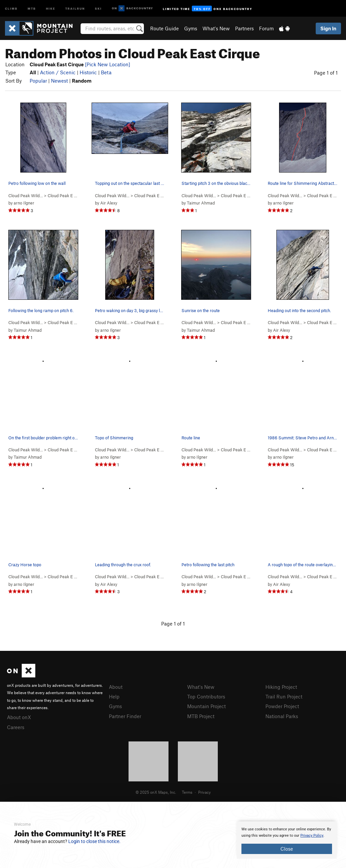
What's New (216, 28)
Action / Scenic (58, 72)
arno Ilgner (24, 203)
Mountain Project (206, 706)
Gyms (191, 28)
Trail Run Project (284, 696)
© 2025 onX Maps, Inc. (156, 792)
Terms (187, 792)
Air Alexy (109, 203)
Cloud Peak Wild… (26, 196)
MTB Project (201, 716)
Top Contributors (206, 696)
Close (287, 849)
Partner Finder (125, 716)
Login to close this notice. (94, 841)
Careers (16, 727)
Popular (38, 81)
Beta (106, 72)
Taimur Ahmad (201, 203)
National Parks (282, 716)
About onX (19, 717)
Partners (244, 28)
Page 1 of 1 (326, 73)
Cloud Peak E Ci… (64, 196)
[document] (287, 840)
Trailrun (75, 8)
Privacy (204, 792)
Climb (11, 8)
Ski (98, 8)
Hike (51, 8)
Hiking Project (281, 687)
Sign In (328, 28)
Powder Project (282, 706)
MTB (32, 8)
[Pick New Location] (108, 64)
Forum (266, 28)
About (116, 687)
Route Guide (165, 28)
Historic (88, 72)
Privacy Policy (312, 836)
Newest (59, 81)
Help (114, 696)
